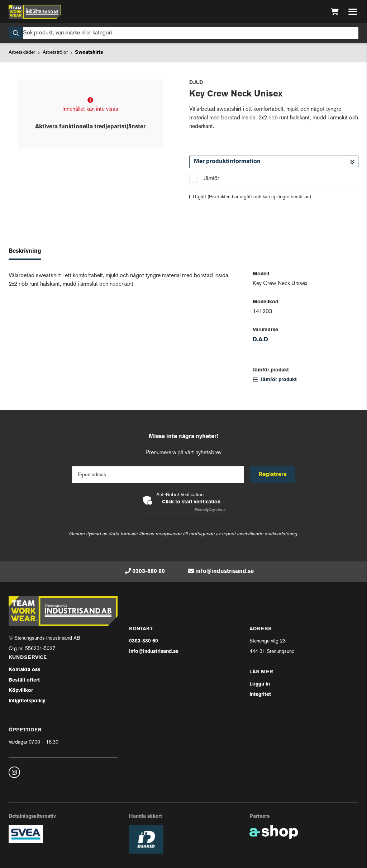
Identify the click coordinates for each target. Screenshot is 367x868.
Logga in (260, 684)
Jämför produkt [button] (275, 380)
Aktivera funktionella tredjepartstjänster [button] (90, 127)
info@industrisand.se (225, 571)
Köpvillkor (21, 691)
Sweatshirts (89, 53)
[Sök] (183, 33)
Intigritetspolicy (27, 701)
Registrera (273, 475)
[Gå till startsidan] (35, 12)
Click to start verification (191, 502)
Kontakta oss (24, 670)
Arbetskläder (22, 53)
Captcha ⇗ (210, 510)
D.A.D (260, 340)
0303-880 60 (149, 571)
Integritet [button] (260, 695)
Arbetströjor (55, 53)
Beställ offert (24, 680)
